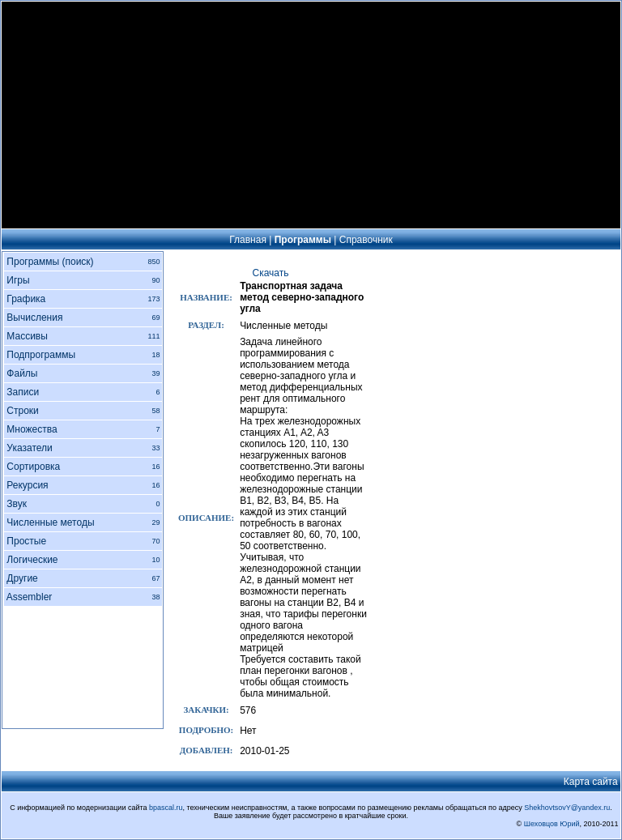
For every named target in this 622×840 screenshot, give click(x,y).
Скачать (271, 273)
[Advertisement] (311, 115)
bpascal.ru (166, 808)
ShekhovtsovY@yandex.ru (567, 808)
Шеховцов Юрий (552, 824)
